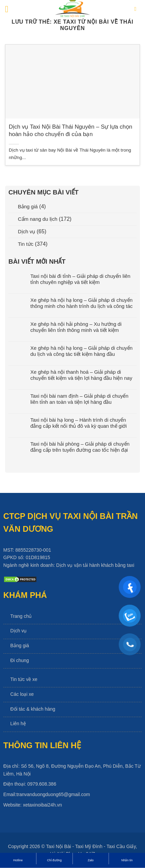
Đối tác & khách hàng (33, 709)
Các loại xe (22, 694)
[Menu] (10, 9)
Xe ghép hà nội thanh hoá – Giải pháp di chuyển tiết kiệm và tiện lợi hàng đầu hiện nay (81, 375)
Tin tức (26, 244)
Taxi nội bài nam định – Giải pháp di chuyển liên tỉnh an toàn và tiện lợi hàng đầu (79, 399)
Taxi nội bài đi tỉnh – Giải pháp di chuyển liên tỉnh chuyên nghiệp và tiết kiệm (80, 279)
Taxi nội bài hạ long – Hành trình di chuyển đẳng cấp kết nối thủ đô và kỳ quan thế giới (79, 423)
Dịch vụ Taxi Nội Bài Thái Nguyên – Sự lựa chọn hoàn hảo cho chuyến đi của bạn (70, 130)
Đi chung (20, 660)
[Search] (137, 9)
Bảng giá (28, 206)
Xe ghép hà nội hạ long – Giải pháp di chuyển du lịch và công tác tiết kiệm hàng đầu (81, 351)
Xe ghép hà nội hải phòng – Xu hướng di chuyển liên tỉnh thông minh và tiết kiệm (76, 327)
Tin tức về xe (24, 679)
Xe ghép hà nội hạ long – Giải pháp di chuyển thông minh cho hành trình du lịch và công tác (81, 303)
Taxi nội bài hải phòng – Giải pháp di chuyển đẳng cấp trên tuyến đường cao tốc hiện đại (80, 447)
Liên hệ (18, 724)
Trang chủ (21, 616)
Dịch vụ (26, 231)
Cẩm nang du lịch (38, 219)
